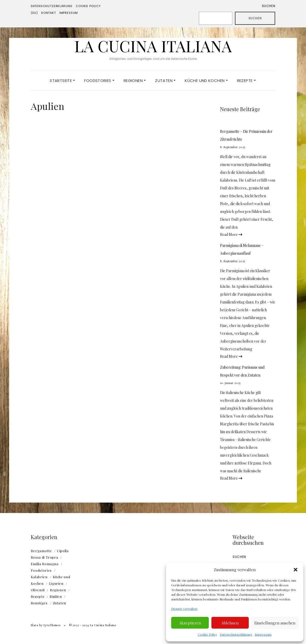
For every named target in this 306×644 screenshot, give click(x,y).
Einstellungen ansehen (275, 623)
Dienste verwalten (184, 609)
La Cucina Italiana (153, 46)
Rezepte (246, 80)
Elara (35, 625)
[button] (296, 570)
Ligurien (56, 583)
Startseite (62, 80)
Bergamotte (41, 551)
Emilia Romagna (45, 564)
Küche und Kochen (206, 80)
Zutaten (165, 80)
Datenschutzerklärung (236, 634)
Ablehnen (230, 623)
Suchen (269, 6)
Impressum (263, 634)
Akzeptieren (190, 623)
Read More (231, 234)
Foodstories (99, 80)
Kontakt (49, 13)
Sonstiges (39, 603)
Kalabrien (39, 577)
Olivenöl (38, 590)
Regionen (135, 80)
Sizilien (56, 596)
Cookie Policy (207, 634)
